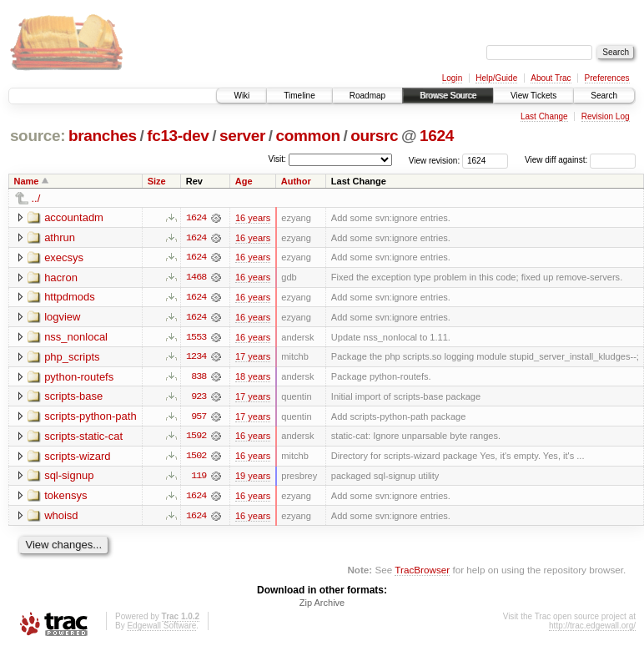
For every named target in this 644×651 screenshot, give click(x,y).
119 (199, 478)
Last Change (544, 116)
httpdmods (70, 298)
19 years (253, 478)
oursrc (374, 136)
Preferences (607, 78)
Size (157, 181)
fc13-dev (178, 136)
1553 (196, 338)
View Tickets (533, 96)
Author (296, 181)
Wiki (241, 96)
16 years (253, 218)
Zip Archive (322, 606)
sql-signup (69, 478)
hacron (61, 278)
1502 (196, 458)
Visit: (277, 159)
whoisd (61, 518)
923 (199, 398)
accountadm (74, 217)
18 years (253, 378)
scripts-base (73, 398)
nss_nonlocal (76, 338)
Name (27, 181)
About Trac (551, 78)
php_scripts (72, 358)
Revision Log (606, 116)
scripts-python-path (91, 418)
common (308, 136)
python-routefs (79, 378)
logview (62, 318)
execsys (64, 257)
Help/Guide (496, 78)
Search (604, 96)
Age (244, 181)
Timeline (299, 96)
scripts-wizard (77, 458)
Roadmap (367, 96)
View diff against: (580, 160)
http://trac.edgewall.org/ (592, 629)
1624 (437, 136)
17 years (253, 358)
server (242, 136)
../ (36, 198)
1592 (196, 438)
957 (199, 418)
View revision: (435, 160)
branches (103, 136)
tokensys (65, 498)
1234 (196, 358)
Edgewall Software (161, 629)
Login (452, 78)
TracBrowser (422, 572)
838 (199, 378)
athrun (60, 237)
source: (38, 136)
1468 (196, 278)
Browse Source (448, 96)
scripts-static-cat (83, 438)
